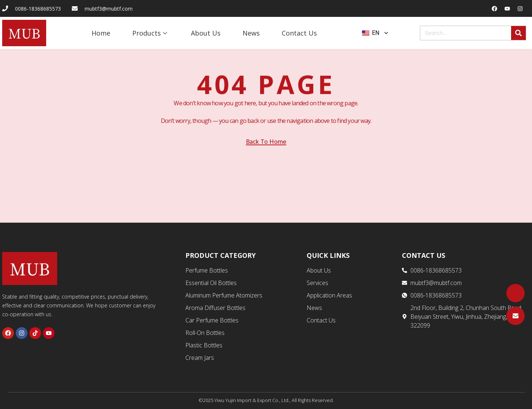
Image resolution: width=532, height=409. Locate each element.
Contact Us (299, 33)
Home (101, 33)
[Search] (518, 33)
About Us (206, 33)
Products (151, 33)
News (251, 33)
